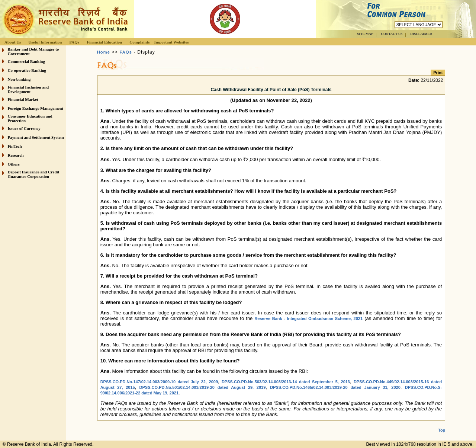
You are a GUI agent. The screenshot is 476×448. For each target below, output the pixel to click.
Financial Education (104, 42)
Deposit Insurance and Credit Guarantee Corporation (34, 174)
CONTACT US (392, 34)
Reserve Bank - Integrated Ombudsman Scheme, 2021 (308, 319)
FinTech (15, 146)
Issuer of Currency (24, 128)
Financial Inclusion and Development (28, 89)
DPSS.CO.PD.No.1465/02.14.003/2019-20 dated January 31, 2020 (335, 387)
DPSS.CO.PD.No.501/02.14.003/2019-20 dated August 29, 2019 (203, 387)
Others (14, 164)
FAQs (74, 42)
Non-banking (19, 79)
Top (442, 424)
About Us (13, 42)
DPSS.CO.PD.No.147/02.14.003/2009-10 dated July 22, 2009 (159, 382)
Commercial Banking (26, 61)
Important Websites (172, 42)
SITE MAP (365, 34)
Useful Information (45, 42)
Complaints (139, 42)
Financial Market (23, 99)
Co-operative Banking (27, 70)
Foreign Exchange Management (36, 108)
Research (16, 155)
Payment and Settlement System (36, 137)
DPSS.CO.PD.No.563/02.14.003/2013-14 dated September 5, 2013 (286, 382)
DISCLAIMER (421, 34)
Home (104, 52)
